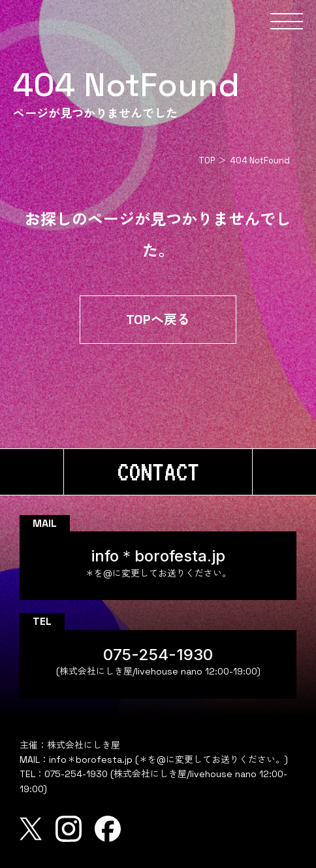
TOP (207, 160)
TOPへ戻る (158, 320)
